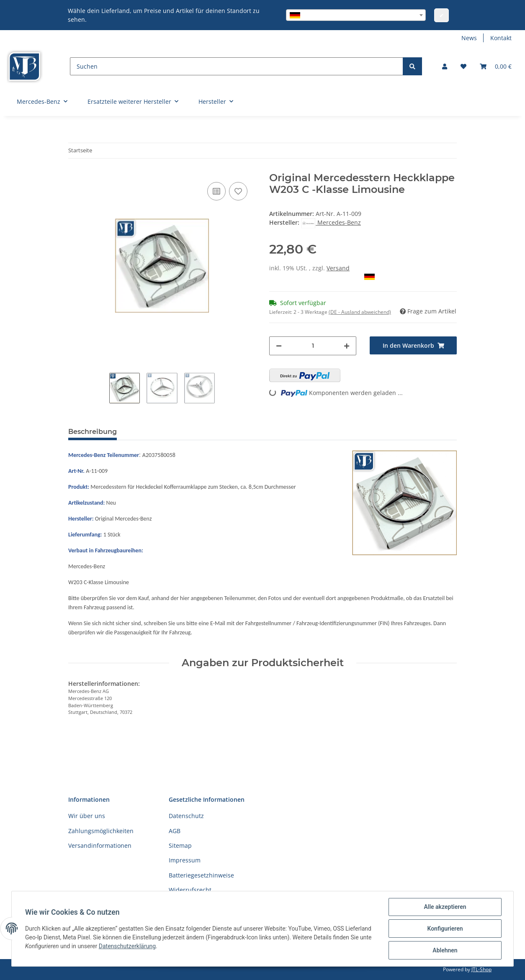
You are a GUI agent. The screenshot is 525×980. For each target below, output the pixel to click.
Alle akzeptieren (445, 907)
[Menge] (313, 346)
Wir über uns (87, 816)
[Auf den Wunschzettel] (238, 191)
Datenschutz (186, 816)
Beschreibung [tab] (93, 432)
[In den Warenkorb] (413, 345)
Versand (338, 268)
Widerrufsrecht (190, 890)
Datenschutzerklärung (127, 946)
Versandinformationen (100, 845)
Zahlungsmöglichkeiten (101, 831)
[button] (445, 66)
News (469, 38)
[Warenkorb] (496, 66)
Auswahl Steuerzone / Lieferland (322, 277)
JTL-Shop (481, 969)
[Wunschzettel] (463, 66)
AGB (175, 831)
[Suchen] (237, 66)
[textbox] (356, 15)
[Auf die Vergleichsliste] (216, 191)
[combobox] (356, 15)
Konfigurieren (445, 929)
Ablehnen (445, 950)
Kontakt (501, 38)
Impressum (185, 860)
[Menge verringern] (279, 346)
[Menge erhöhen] (347, 346)
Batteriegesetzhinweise (201, 875)
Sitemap (180, 845)
